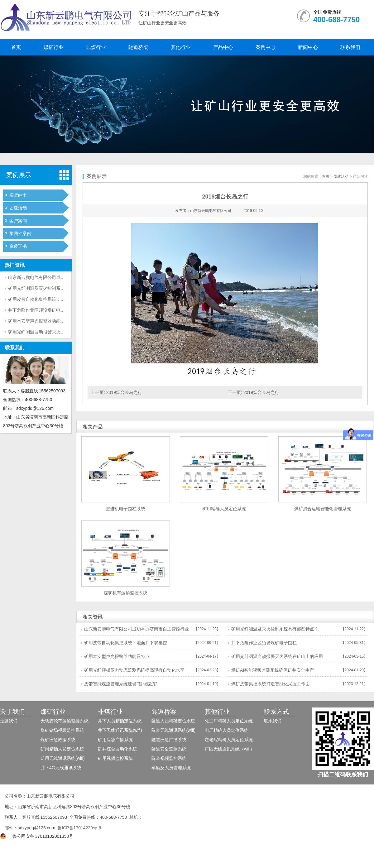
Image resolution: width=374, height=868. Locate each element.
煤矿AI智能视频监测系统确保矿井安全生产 (273, 670)
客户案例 (18, 221)
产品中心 (223, 47)
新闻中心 (308, 47)
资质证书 (18, 246)
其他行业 (181, 47)
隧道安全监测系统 (169, 749)
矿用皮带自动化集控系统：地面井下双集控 (50, 299)
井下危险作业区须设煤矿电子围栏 (41, 310)
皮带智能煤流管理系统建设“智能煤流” (120, 684)
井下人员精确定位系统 (120, 721)
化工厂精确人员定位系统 (229, 721)
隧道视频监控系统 (169, 758)
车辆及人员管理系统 (171, 768)
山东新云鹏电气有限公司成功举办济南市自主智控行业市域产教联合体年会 (137, 631)
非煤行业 (96, 47)
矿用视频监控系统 (115, 758)
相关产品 (93, 427)
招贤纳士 (18, 195)
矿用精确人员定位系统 (62, 749)
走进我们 (9, 721)
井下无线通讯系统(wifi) (120, 730)
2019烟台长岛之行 (124, 392)
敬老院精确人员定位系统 (229, 740)
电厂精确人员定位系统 (227, 730)
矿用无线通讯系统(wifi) (63, 758)
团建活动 (18, 208)
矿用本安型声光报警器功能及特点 (41, 321)
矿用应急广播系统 (115, 740)
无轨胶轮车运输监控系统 (65, 721)
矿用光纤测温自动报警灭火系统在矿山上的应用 (54, 332)
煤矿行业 (54, 47)
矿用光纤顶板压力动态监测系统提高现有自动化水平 (134, 670)
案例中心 (266, 47)
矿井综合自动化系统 (117, 749)
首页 (16, 47)
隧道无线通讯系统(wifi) (174, 730)
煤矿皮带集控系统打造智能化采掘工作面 (271, 684)
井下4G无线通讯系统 (61, 768)
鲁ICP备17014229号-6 (79, 828)
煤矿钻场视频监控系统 (62, 730)
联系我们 (350, 47)
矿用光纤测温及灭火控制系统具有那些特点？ (52, 288)
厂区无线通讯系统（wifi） (230, 749)
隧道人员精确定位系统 (173, 721)
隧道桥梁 (138, 47)
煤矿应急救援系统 (58, 740)
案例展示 (19, 175)
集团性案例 (20, 233)
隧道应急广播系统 (169, 740)
